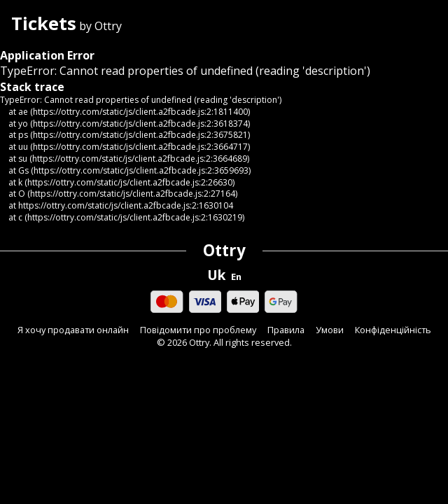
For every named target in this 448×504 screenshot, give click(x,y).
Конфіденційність (393, 330)
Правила (286, 330)
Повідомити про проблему (198, 330)
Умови (330, 330)
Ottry (224, 250)
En (236, 277)
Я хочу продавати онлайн (73, 330)
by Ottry (66, 25)
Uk (216, 275)
